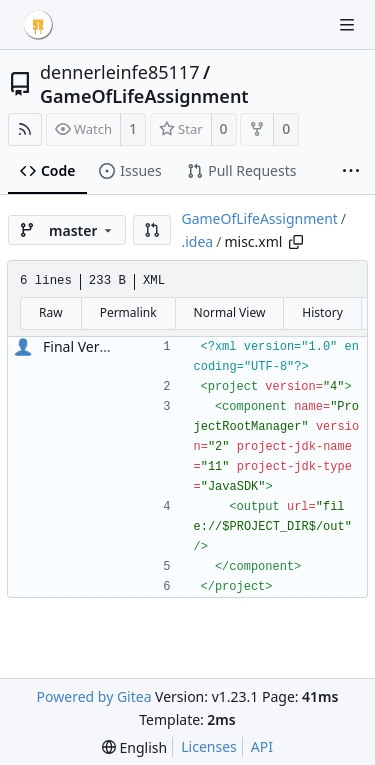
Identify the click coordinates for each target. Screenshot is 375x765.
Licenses (209, 746)
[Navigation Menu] (347, 25)
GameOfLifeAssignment (144, 96)
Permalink (128, 312)
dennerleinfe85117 (119, 72)
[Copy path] (296, 242)
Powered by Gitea (94, 696)
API (262, 746)
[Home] (38, 25)
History (322, 312)
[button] (152, 230)
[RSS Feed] (25, 129)
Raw (51, 312)
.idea (197, 241)
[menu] (134, 747)
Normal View (230, 312)
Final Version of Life (107, 346)
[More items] (351, 172)
